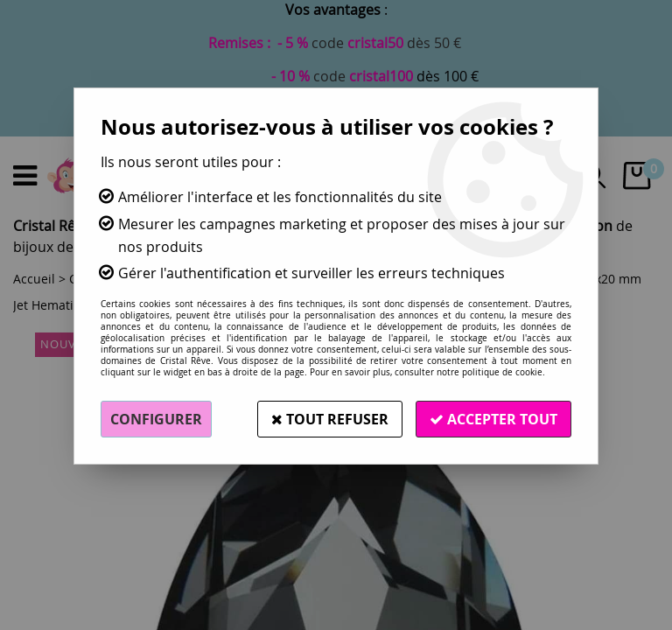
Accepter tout (493, 419)
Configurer (156, 419)
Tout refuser (330, 419)
